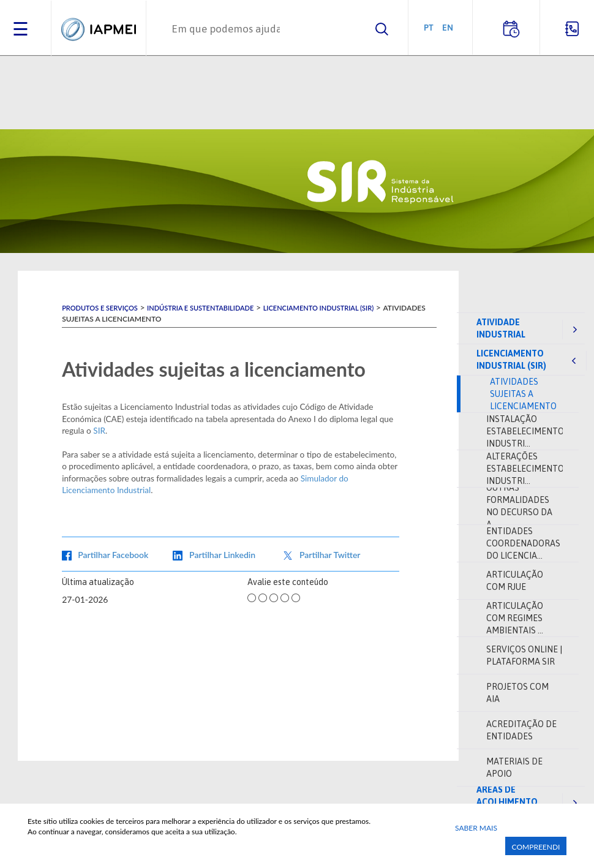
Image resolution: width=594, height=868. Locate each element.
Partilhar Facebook (113, 555)
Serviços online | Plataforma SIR (524, 655)
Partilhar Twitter (330, 555)
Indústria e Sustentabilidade (200, 308)
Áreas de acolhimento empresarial (507, 802)
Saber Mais (476, 828)
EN (448, 27)
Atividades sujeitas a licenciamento (523, 394)
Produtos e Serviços (100, 308)
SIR (99, 431)
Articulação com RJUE (515, 581)
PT (429, 27)
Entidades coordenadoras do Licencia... (523, 543)
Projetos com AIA (517, 693)
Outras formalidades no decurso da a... (519, 506)
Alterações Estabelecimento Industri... (525, 469)
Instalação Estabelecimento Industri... (525, 431)
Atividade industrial (501, 328)
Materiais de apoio (514, 768)
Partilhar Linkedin (222, 555)
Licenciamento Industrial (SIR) (511, 360)
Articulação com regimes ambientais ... (515, 618)
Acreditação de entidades (521, 730)
